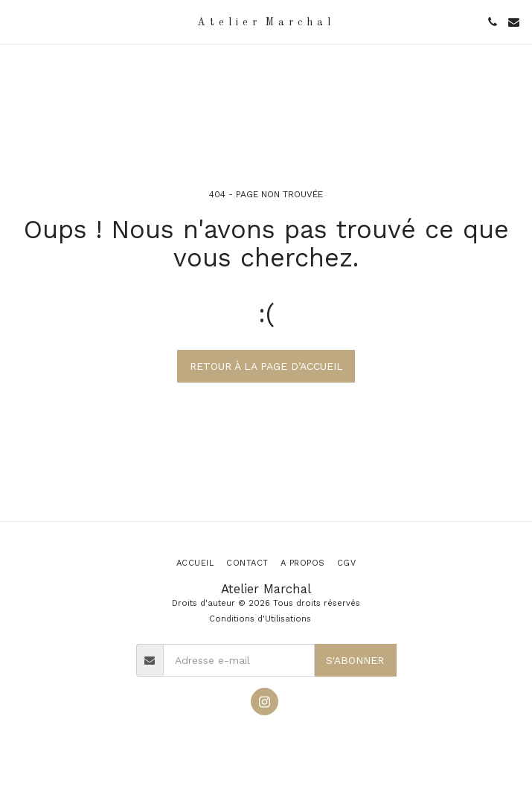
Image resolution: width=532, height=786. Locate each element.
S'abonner (355, 660)
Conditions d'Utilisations (260, 619)
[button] (16, 22)
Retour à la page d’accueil (266, 366)
